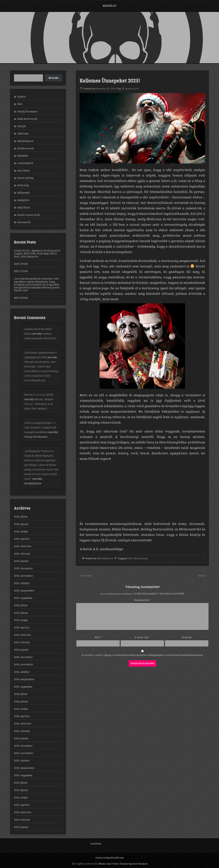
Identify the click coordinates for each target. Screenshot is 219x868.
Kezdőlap (109, 6)
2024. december (23, 657)
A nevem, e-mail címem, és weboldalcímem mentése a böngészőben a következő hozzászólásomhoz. (142, 655)
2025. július (21, 605)
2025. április (22, 627)
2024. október (22, 672)
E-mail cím (142, 637)
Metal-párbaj (25, 178)
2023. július (21, 783)
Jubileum (23, 133)
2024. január (21, 738)
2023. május (21, 797)
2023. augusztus (23, 775)
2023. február (22, 820)
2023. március (22, 812)
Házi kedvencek (27, 119)
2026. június (21, 524)
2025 (130, 558)
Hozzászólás (142, 600)
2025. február (22, 642)
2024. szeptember (24, 679)
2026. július (21, 517)
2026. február (22, 554)
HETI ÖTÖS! (21, 264)
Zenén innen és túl (29, 215)
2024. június (21, 701)
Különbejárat (105, 558)
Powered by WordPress (109, 858)
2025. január (21, 650)
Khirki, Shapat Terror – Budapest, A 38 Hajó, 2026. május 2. (39, 404)
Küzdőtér (23, 156)
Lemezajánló (25, 163)
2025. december (23, 568)
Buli (20, 104)
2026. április (22, 539)
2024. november (24, 664)
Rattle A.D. (131, 88)
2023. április (22, 805)
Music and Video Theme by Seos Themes (123, 864)
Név (98, 637)
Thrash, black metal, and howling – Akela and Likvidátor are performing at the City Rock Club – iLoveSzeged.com (41, 371)
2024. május (21, 709)
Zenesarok (24, 222)
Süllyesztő (23, 193)
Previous (86, 575)
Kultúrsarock (25, 148)
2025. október (22, 583)
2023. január (21, 827)
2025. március (22, 635)
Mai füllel (24, 171)
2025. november (24, 576)
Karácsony (141, 558)
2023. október (22, 761)
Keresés (53, 78)
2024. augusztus (23, 687)
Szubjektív (24, 200)
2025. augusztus (23, 598)
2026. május (21, 531)
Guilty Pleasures (27, 111)
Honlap (187, 637)
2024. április (22, 716)
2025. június (21, 613)
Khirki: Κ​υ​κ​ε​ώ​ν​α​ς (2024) (39, 395)
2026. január (21, 561)
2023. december (23, 746)
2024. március (22, 723)
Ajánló (21, 97)
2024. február (22, 731)
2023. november (24, 753)
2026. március (22, 546)
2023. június (21, 790)
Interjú (21, 126)
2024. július (21, 694)
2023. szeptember (24, 768)
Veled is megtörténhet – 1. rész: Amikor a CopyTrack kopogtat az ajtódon (40, 427)
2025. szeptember (24, 591)
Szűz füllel (24, 207)
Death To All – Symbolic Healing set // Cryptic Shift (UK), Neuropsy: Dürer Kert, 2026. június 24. (37, 253)
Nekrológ (23, 185)
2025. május (21, 620)
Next (202, 575)
